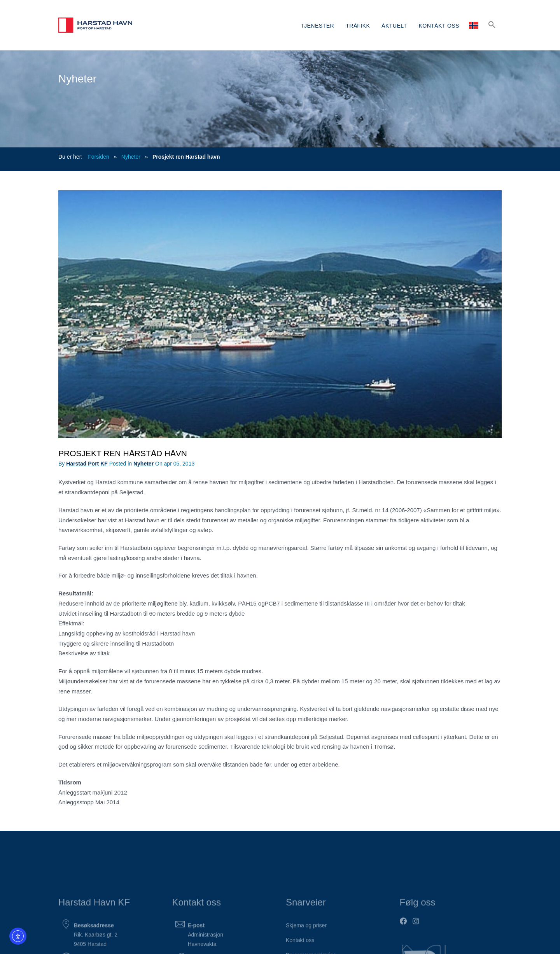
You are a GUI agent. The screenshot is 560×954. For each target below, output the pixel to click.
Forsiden (98, 156)
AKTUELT (394, 25)
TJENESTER (317, 25)
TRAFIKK (358, 25)
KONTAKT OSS (439, 25)
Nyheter (131, 156)
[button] (492, 25)
